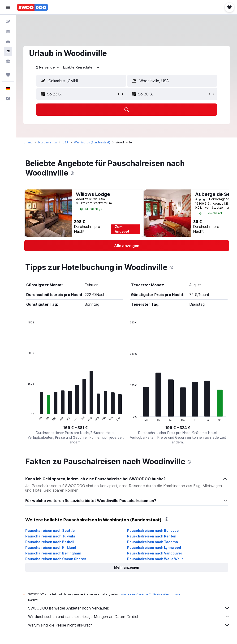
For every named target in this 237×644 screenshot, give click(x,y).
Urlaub (28, 142)
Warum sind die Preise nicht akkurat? (129, 625)
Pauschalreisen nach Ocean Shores (56, 559)
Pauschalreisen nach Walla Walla (155, 559)
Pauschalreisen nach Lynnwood (154, 547)
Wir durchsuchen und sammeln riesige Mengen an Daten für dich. (129, 617)
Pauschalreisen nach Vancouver (155, 553)
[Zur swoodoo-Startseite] (32, 7)
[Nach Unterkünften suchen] (8, 32)
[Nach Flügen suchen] (8, 22)
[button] (8, 7)
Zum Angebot (122, 229)
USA (65, 142)
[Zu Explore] (8, 61)
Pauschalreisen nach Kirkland (51, 547)
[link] (127, 246)
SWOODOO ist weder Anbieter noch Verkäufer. (129, 608)
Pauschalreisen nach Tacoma (153, 542)
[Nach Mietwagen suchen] (8, 42)
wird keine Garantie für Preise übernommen (152, 594)
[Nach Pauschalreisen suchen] (8, 52)
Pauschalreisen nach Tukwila (50, 536)
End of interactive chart (25, 418)
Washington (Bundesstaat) (92, 142)
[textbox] (81, 81)
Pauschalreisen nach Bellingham (53, 553)
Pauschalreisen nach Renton (152, 536)
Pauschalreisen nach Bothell (50, 542)
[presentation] (72, 173)
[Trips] (8, 75)
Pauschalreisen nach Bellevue (153, 530)
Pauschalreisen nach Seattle (50, 530)
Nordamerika (47, 142)
